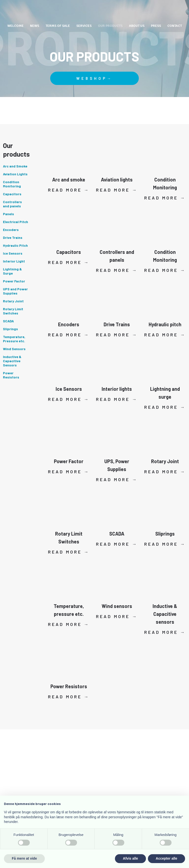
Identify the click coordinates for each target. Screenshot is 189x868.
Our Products (110, 26)
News (35, 26)
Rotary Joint (13, 301)
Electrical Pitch (16, 222)
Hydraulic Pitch (15, 245)
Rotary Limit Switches (13, 311)
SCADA (8, 321)
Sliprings (10, 329)
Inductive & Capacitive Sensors (12, 361)
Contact (175, 26)
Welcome (16, 26)
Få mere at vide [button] (24, 858)
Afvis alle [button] (130, 858)
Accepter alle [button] (166, 858)
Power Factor (14, 281)
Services (84, 26)
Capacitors (12, 194)
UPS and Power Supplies (15, 291)
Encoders (11, 230)
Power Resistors (11, 375)
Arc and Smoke (15, 166)
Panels (8, 214)
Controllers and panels (12, 204)
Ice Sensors (13, 253)
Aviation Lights (15, 174)
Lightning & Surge (12, 271)
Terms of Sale (58, 26)
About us (137, 26)
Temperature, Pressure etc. (14, 339)
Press (156, 26)
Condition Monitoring (12, 184)
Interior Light (14, 261)
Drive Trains (13, 237)
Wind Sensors (14, 349)
